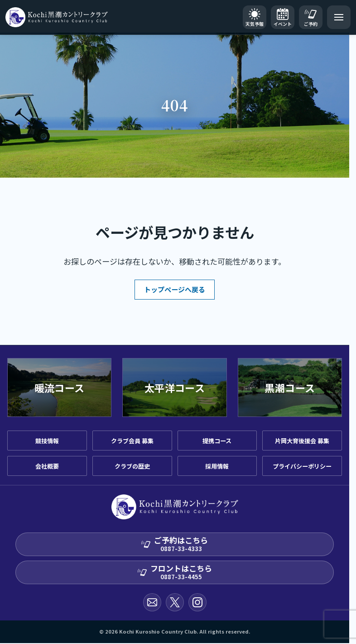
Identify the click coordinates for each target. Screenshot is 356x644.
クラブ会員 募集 (132, 441)
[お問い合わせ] (152, 602)
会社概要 (47, 466)
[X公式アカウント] (175, 602)
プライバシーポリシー (302, 466)
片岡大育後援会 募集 (302, 441)
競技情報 (47, 441)
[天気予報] (255, 17)
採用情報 (217, 466)
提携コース (217, 441)
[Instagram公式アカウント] (197, 602)
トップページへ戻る (175, 289)
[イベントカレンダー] (283, 17)
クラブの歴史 (132, 466)
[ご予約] (311, 17)
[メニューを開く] (339, 17)
